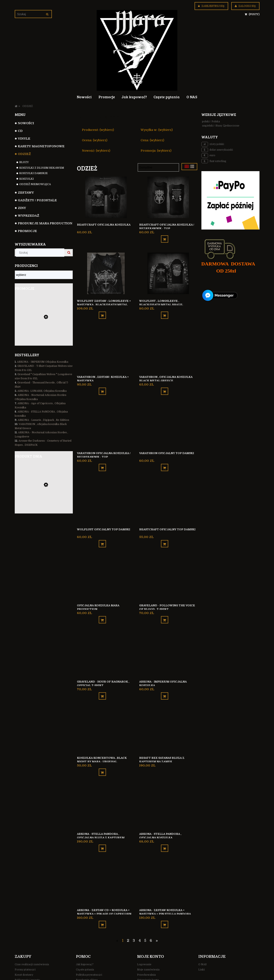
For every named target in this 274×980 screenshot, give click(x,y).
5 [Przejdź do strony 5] (145, 920)
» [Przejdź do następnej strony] (157, 920)
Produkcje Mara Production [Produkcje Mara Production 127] (45, 223)
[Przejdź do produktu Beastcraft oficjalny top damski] (168, 494)
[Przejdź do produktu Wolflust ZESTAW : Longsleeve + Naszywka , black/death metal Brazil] (106, 271)
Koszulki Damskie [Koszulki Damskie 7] (33, 173)
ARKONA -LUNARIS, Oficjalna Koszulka (42, 391)
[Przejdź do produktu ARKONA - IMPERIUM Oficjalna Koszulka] (168, 642)
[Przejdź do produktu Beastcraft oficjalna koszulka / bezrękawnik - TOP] (168, 197)
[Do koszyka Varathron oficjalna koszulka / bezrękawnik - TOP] (102, 459)
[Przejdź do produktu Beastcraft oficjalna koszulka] (106, 197)
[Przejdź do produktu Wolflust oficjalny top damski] (106, 494)
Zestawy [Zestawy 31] (26, 193)
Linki (202, 950)
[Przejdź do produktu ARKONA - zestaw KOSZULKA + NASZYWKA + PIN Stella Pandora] (168, 864)
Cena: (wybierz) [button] (152, 140)
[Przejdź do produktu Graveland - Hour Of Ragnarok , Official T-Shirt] (106, 642)
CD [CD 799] (20, 131)
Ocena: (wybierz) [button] (95, 140)
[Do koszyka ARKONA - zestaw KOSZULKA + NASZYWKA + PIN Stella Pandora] (165, 904)
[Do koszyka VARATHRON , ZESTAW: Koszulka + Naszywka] (102, 385)
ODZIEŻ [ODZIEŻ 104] (24, 154)
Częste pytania (85, 950)
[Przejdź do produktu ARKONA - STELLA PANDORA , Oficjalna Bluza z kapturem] (106, 790)
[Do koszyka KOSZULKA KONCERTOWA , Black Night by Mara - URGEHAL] (102, 756)
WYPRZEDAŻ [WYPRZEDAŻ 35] (29, 216)
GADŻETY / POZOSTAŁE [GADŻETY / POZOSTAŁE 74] (37, 200)
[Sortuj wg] (158, 167)
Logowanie (144, 944)
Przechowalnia (146, 955)
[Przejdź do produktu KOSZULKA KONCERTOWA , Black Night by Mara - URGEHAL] (106, 716)
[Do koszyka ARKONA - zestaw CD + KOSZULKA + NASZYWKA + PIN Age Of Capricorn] (102, 904)
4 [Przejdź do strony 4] (140, 920)
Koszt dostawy (24, 955)
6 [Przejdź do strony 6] (151, 920)
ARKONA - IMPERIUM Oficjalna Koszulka (43, 362)
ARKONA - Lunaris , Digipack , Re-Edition (43, 420)
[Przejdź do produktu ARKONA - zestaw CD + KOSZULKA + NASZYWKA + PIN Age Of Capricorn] (106, 864)
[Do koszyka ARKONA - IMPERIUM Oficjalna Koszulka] (165, 682)
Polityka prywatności (89, 955)
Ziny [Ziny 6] (22, 208)
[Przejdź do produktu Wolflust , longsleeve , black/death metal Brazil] (168, 271)
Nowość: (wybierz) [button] (96, 151)
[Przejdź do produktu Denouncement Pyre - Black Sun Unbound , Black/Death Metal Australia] (44, 328)
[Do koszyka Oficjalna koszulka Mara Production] (102, 608)
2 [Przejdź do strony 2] (128, 920)
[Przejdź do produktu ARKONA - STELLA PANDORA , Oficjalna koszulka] (168, 790)
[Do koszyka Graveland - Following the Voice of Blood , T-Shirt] (165, 608)
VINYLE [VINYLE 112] (24, 139)
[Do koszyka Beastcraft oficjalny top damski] (165, 534)
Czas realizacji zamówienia (32, 944)
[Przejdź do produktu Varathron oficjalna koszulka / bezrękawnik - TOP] (106, 419)
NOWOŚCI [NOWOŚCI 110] (26, 123)
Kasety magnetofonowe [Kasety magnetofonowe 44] (41, 146)
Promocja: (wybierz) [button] (156, 151)
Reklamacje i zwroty (27, 960)
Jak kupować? (85, 944)
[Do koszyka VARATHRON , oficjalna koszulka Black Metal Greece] (165, 385)
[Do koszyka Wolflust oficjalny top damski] (102, 534)
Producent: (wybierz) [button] (98, 130)
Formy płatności (25, 950)
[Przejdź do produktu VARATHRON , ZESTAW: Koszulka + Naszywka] (106, 345)
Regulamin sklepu (87, 960)
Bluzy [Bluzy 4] (24, 162)
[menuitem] (84, 97)
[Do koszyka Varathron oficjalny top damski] (165, 459)
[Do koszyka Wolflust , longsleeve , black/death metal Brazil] (165, 311)
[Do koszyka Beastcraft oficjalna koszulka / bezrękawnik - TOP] (165, 237)
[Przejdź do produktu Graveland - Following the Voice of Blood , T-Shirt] (168, 568)
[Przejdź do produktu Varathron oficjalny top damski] (168, 419)
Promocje (27, 231)
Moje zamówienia (148, 950)
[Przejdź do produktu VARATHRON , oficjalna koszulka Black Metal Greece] (168, 345)
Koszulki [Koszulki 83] (27, 179)
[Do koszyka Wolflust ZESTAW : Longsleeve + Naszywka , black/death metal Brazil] (102, 311)
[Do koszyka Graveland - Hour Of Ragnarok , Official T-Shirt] (102, 682)
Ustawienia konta (148, 960)
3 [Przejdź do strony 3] (134, 920)
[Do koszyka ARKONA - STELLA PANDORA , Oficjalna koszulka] (165, 830)
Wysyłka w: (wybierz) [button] (157, 130)
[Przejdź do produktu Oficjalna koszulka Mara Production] (106, 568)
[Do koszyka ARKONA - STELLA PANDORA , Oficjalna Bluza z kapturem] (102, 830)
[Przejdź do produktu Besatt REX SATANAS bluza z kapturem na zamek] (44, 497)
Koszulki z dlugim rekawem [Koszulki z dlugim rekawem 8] (42, 168)
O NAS (202, 944)
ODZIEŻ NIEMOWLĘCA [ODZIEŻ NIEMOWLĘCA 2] (35, 184)
